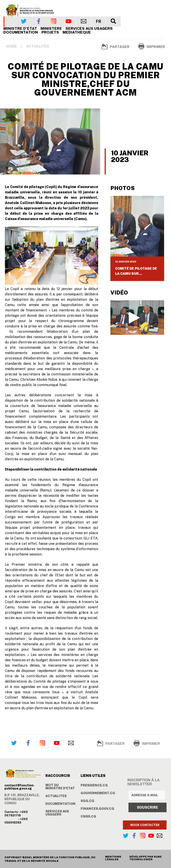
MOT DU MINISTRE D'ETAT (60, 787)
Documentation (21, 32)
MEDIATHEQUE (77, 32)
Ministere (51, 28)
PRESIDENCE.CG (94, 785)
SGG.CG (87, 801)
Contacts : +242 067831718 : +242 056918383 (16, 817)
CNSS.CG (88, 816)
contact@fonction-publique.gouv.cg (20, 787)
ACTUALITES (56, 796)
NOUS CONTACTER (145, 825)
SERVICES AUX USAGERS (89, 28)
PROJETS (50, 32)
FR (99, 22)
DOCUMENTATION (60, 804)
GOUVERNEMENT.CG (98, 793)
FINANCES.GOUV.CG (97, 809)
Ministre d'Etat (20, 28)
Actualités (38, 46)
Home (11, 46)
